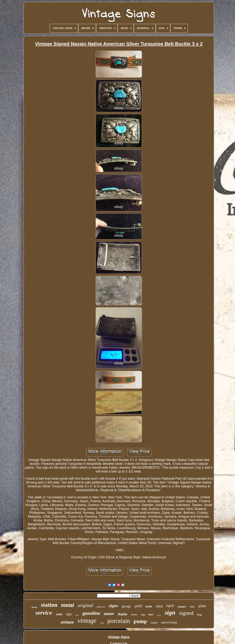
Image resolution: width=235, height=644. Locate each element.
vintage (87, 621)
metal (67, 605)
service (44, 613)
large (200, 615)
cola (102, 623)
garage (126, 606)
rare (170, 606)
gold (138, 606)
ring (143, 615)
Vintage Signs (119, 637)
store (159, 615)
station (49, 605)
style (77, 615)
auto (192, 606)
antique (67, 622)
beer (151, 615)
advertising (169, 622)
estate (154, 623)
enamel (182, 607)
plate (202, 606)
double (34, 607)
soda (59, 615)
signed (186, 613)
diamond (101, 607)
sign (170, 613)
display (123, 614)
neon (149, 606)
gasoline (91, 613)
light (69, 614)
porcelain (119, 621)
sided (159, 606)
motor (109, 614)
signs (113, 606)
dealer (134, 615)
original (85, 605)
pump (140, 621)
